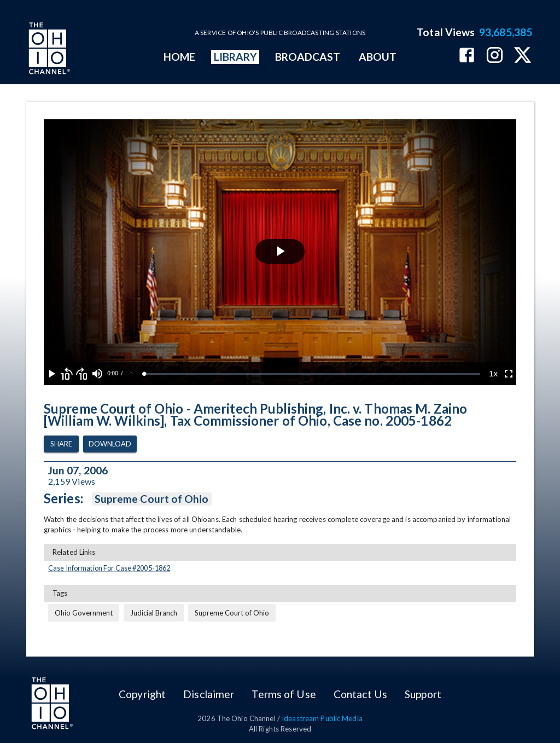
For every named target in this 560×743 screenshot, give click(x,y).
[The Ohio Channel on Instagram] (495, 56)
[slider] (312, 374)
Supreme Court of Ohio (152, 499)
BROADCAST (308, 57)
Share (61, 444)
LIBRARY (235, 57)
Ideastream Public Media (322, 718)
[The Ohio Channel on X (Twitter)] (523, 56)
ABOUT (378, 57)
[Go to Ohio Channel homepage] (48, 50)
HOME (179, 57)
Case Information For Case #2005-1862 (109, 568)
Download (110, 444)
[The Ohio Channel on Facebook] (467, 56)
